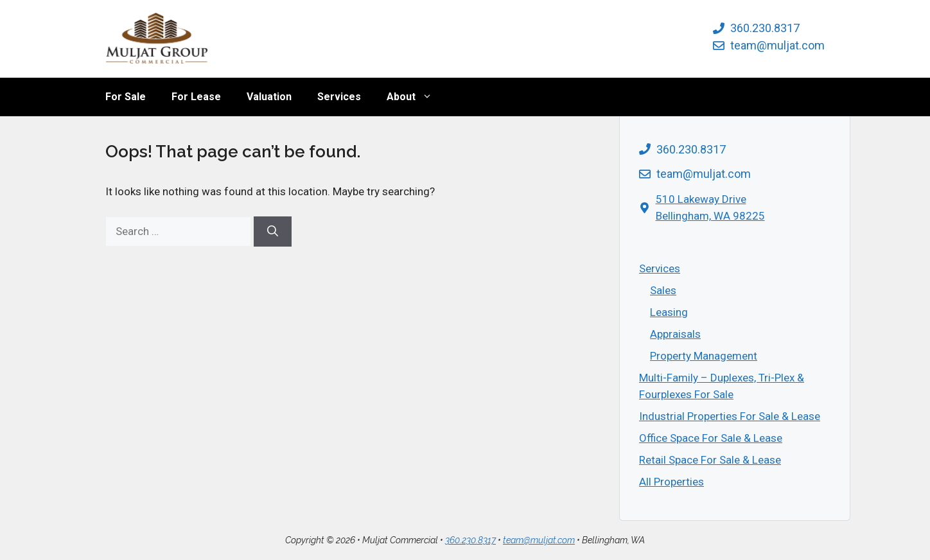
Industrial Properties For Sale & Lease (730, 416)
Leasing (669, 312)
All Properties (671, 482)
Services (339, 97)
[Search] (273, 232)
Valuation (269, 97)
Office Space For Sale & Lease (711, 438)
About (416, 97)
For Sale (126, 97)
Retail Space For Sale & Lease (710, 460)
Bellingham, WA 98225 (710, 216)
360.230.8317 (765, 28)
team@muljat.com (777, 45)
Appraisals (675, 334)
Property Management (704, 356)
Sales (663, 290)
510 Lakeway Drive (701, 199)
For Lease (196, 97)
